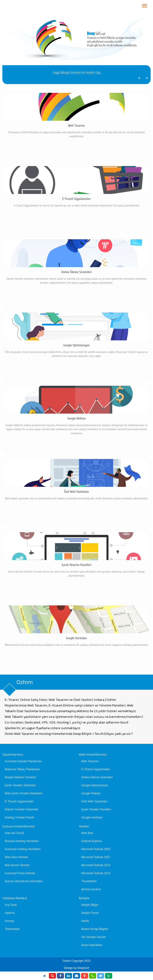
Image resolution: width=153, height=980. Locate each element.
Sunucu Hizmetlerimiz (19, 826)
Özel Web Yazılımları (94, 801)
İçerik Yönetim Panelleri (96, 809)
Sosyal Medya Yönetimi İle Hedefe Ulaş (76, 73)
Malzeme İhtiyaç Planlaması (22, 769)
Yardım (84, 826)
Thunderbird (89, 881)
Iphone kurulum (91, 889)
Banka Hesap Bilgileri (95, 929)
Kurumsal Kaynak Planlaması (23, 761)
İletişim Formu (90, 913)
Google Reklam (91, 793)
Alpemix (10, 913)
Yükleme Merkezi (15, 898)
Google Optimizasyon (95, 785)
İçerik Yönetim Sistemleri (20, 785)
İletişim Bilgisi (90, 905)
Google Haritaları (92, 817)
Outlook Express (92, 841)
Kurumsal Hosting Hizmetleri (23, 849)
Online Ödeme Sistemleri (97, 777)
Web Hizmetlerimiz (93, 755)
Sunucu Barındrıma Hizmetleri (24, 881)
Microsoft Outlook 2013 (96, 873)
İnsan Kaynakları (92, 945)
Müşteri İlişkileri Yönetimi (20, 777)
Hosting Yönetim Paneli (19, 817)
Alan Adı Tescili (14, 833)
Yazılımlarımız (13, 755)
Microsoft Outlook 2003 (96, 849)
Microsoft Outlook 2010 (96, 865)
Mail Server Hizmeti (17, 865)
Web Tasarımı (90, 761)
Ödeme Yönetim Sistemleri (22, 809)
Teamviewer (12, 929)
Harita (85, 921)
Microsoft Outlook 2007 (96, 857)
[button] (147, 78)
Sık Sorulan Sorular (93, 937)
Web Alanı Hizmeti (16, 857)
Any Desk (11, 905)
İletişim (84, 898)
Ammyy (9, 921)
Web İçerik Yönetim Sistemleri (24, 793)
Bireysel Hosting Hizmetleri (22, 841)
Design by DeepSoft (77, 968)
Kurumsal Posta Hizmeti (20, 873)
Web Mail (87, 833)
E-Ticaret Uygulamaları (19, 801)
